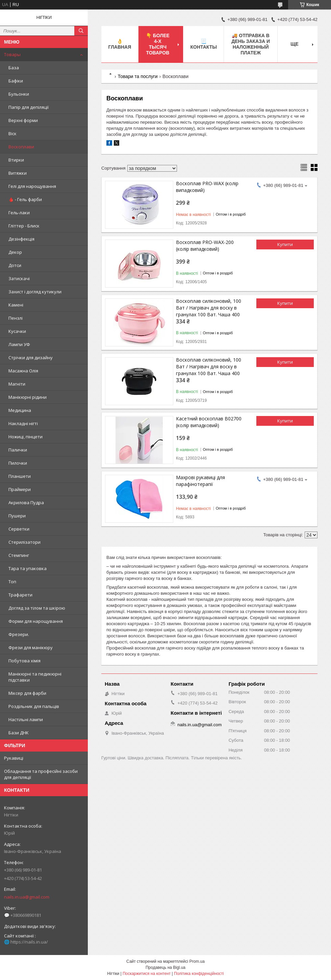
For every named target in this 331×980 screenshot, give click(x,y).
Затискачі (19, 278)
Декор (15, 252)
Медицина (20, 410)
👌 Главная (120, 44)
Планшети (20, 476)
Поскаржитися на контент (147, 974)
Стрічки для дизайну (31, 358)
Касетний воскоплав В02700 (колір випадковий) (209, 422)
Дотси (15, 265)
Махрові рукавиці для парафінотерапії (200, 481)
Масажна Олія (23, 371)
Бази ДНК (19, 733)
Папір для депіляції (29, 107)
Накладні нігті (23, 423)
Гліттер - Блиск (24, 226)
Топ (12, 582)
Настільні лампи (26, 719)
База (14, 68)
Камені (16, 305)
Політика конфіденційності (199, 974)
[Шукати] (81, 31)
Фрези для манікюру (31, 647)
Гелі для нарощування (32, 186)
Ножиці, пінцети (26, 437)
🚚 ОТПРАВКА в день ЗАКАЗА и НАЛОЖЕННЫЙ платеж (251, 44)
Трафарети (20, 595)
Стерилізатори (24, 542)
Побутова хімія (24, 661)
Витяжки (18, 173)
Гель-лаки (19, 213)
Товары (12, 54)
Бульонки (19, 94)
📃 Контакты (203, 44)
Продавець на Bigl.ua (165, 967)
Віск (12, 133)
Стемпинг (19, 555)
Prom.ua (197, 961)
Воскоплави (21, 147)
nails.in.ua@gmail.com (27, 897)
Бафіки (16, 81)
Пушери (17, 516)
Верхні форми (23, 120)
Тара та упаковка (28, 568)
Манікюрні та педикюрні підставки (35, 677)
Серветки (19, 529)
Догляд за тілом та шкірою (37, 608)
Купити (285, 244)
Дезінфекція (21, 239)
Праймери (20, 489)
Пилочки (18, 463)
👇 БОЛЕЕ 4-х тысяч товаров (158, 44)
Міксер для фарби (27, 693)
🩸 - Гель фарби (25, 199)
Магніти (17, 384)
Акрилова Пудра (26, 503)
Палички (18, 450)
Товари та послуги (137, 76)
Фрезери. (19, 634)
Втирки (16, 160)
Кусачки (17, 331)
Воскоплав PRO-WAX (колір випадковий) (207, 187)
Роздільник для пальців (34, 706)
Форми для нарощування (36, 621)
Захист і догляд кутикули (35, 292)
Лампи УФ (19, 344)
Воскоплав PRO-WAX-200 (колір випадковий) (205, 246)
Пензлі (16, 318)
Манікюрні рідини (28, 397)
